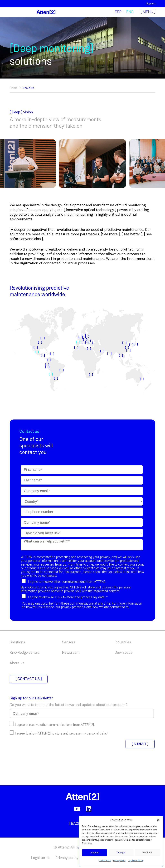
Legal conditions (136, 861)
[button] (158, 820)
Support (151, 4)
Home (14, 88)
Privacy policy (67, 858)
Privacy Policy (119, 861)
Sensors (69, 642)
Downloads (124, 653)
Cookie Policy (105, 861)
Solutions (17, 642)
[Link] (46, 12)
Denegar (121, 853)
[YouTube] (77, 809)
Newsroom (71, 653)
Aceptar (95, 853)
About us (28, 88)
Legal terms (41, 858)
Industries (123, 642)
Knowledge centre (24, 653)
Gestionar (148, 853)
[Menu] (147, 12)
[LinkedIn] (89, 809)
